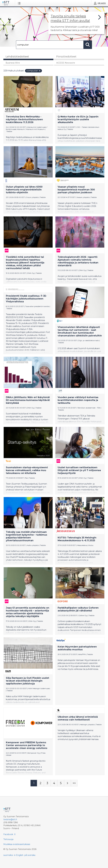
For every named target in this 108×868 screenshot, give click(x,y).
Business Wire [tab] (13, 63)
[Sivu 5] (61, 783)
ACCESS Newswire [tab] (66, 63)
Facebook (8, 834)
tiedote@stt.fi (10, 819)
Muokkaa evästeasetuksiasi (17, 844)
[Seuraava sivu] (67, 783)
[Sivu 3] (47, 783)
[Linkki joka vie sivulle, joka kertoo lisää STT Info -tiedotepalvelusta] (76, 23)
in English (19, 855)
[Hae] (50, 45)
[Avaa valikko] (20, 3)
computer (34, 71)
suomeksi (8, 855)
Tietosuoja (8, 839)
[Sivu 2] (40, 783)
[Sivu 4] (54, 783)
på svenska (30, 855)
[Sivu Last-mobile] (74, 783)
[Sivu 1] (34, 783)
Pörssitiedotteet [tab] (66, 57)
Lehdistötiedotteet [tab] (17, 57)
